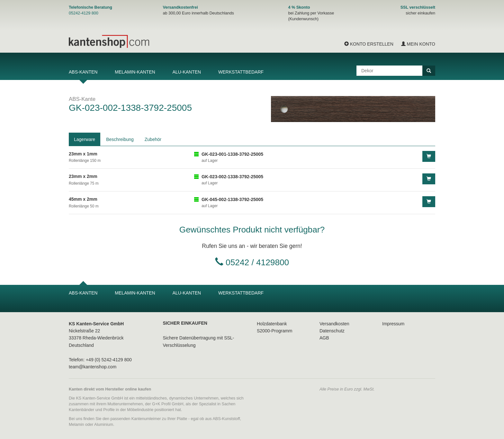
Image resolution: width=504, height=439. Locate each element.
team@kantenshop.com (93, 367)
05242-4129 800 (84, 13)
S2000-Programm (275, 331)
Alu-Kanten (187, 72)
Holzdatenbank (272, 324)
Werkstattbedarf (241, 72)
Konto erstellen (369, 44)
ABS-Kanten (83, 72)
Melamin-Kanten (135, 72)
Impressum (393, 324)
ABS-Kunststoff (226, 419)
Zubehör (153, 139)
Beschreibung (120, 139)
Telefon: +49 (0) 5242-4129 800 (100, 360)
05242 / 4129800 (257, 262)
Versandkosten (334, 324)
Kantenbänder (81, 410)
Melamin (76, 425)
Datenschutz (332, 331)
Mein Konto (418, 44)
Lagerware (85, 139)
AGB (324, 338)
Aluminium (104, 425)
